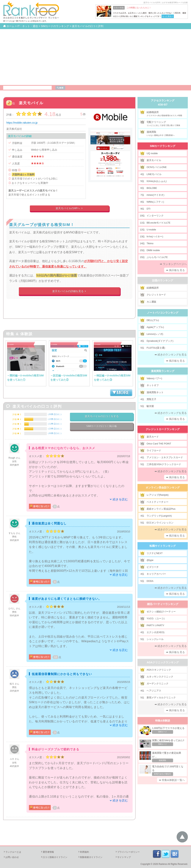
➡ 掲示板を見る (176, 270)
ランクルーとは (12, 852)
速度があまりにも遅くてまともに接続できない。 (67, 599)
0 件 (55, 414)
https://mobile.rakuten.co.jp (22, 123)
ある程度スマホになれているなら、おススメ (63, 448)
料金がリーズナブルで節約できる (55, 749)
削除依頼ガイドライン (90, 857)
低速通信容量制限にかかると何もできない (62, 674)
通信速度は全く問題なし (49, 523)
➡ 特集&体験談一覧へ (172, 780)
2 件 (55, 419)
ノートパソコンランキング (163, 313)
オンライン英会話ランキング (163, 488)
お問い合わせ (11, 857)
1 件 (55, 424)
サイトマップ (123, 857)
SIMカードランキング (163, 146)
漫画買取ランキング (163, 371)
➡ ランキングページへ (173, 264)
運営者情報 (47, 852)
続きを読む (120, 499)
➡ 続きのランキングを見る (171, 355)
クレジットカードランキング (163, 429)
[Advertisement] (95, 57)
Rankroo (163, 864)
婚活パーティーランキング (163, 604)
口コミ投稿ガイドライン (54, 857)
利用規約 (83, 852)
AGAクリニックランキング (163, 662)
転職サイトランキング (163, 546)
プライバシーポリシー (127, 852)
